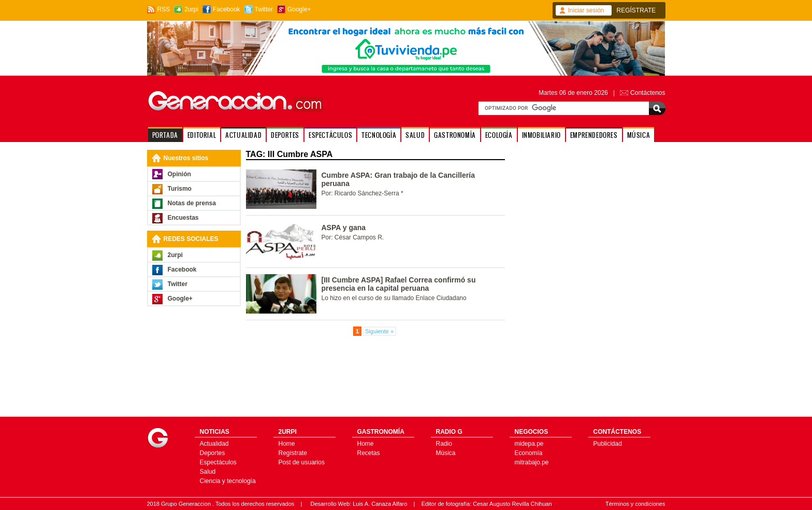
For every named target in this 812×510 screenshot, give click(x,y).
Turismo (180, 189)
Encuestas (183, 218)
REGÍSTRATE (636, 10)
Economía (529, 453)
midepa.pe (529, 444)
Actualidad (214, 444)
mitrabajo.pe (532, 462)
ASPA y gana (344, 228)
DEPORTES (285, 135)
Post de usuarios (302, 462)
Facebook (227, 9)
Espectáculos (218, 462)
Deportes (213, 453)
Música (446, 453)
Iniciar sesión (586, 10)
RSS (164, 9)
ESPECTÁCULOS (330, 135)
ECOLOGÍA (499, 135)
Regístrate (293, 453)
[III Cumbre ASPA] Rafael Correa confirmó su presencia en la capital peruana (399, 284)
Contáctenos (648, 93)
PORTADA (165, 135)
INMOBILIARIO (541, 135)
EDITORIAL (202, 135)
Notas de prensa (192, 203)
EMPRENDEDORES (594, 135)
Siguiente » (379, 331)
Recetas (369, 453)
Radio (444, 444)
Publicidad (608, 444)
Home (287, 444)
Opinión (179, 174)
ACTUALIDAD (243, 135)
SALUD (415, 135)
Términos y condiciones (635, 504)
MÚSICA (639, 135)
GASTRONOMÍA (455, 135)
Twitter (264, 9)
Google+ (299, 9)
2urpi (191, 9)
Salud (208, 472)
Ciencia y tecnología (228, 481)
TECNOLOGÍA (379, 135)
